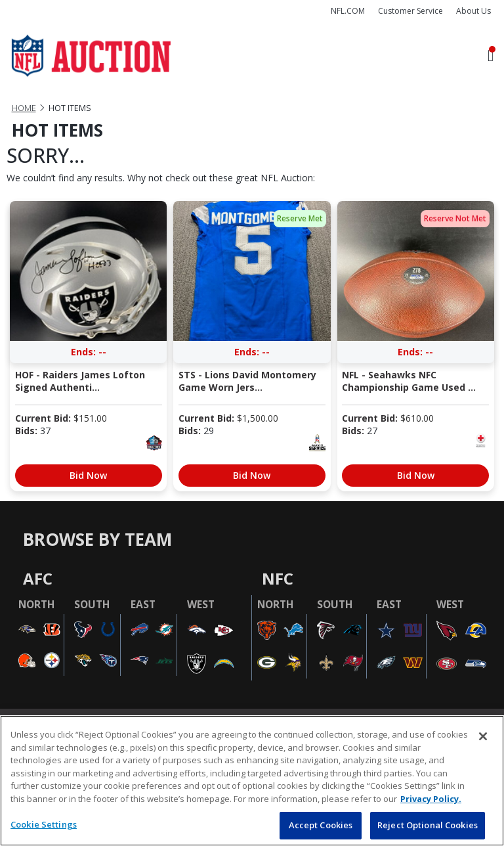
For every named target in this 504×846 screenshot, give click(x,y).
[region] (252, 781)
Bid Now (88, 475)
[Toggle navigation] (491, 56)
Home (24, 108)
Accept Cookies (321, 825)
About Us (473, 11)
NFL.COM (348, 11)
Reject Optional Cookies (428, 825)
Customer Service (410, 11)
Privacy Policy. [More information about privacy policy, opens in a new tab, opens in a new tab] (431, 799)
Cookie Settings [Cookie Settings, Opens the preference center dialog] (44, 824)
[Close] (483, 736)
